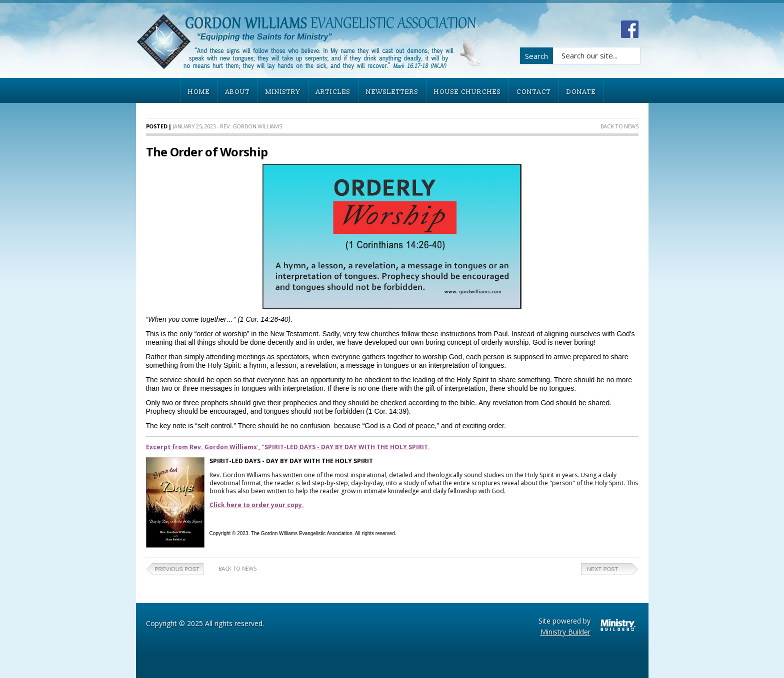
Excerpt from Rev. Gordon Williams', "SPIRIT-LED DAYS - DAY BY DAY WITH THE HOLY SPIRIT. (288, 447)
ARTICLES (333, 92)
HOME (199, 92)
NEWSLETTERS (392, 92)
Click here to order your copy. (257, 505)
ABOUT (238, 92)
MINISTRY (283, 92)
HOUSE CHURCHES (467, 92)
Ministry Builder (565, 632)
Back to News (619, 126)
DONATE (581, 92)
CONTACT (534, 92)
